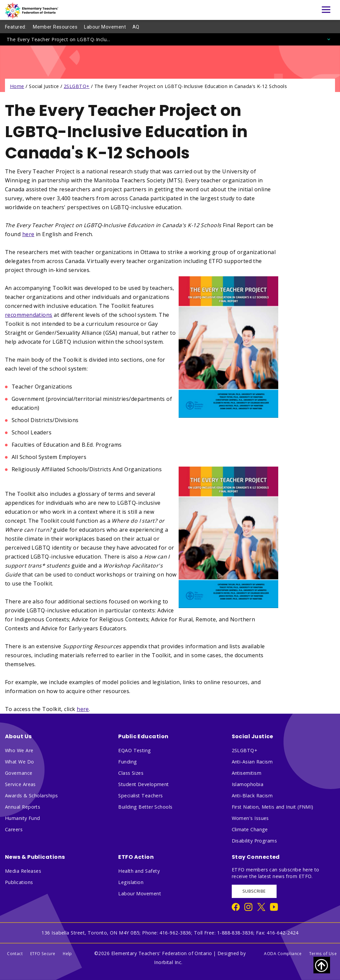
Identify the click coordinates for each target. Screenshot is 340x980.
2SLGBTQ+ (77, 86)
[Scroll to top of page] (322, 965)
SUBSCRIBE (254, 891)
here (28, 234)
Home (17, 86)
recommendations (29, 315)
